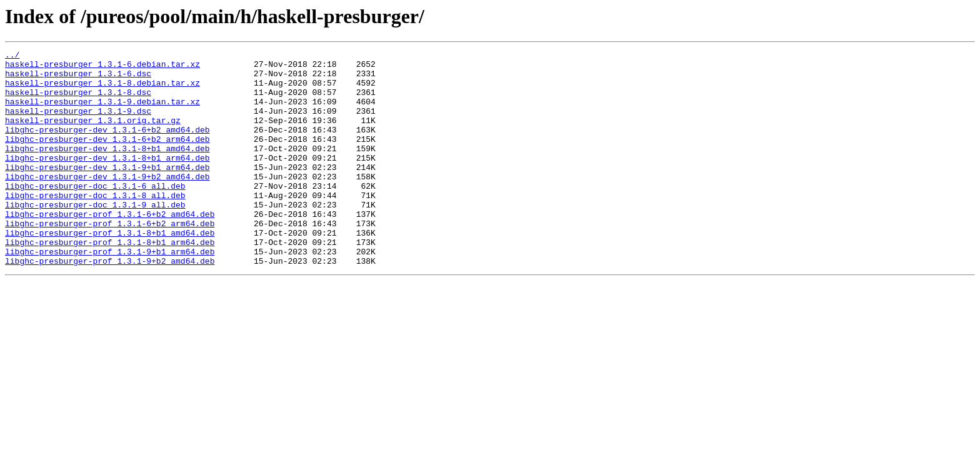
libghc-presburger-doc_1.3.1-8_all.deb (95, 225)
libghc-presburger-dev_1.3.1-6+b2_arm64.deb (107, 157)
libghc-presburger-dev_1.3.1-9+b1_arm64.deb (107, 191)
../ (12, 56)
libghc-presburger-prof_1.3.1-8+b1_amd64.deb (110, 270)
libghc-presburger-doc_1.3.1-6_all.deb (95, 214)
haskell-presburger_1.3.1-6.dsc (78, 79)
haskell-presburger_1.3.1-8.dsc (78, 101)
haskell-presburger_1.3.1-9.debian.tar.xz (102, 112)
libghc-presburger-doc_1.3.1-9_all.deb (95, 236)
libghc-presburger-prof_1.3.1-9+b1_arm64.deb (110, 292)
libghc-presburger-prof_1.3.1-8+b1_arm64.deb (110, 281)
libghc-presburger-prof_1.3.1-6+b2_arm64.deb (110, 259)
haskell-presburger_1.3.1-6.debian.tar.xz (102, 67)
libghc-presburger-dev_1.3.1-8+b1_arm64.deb (107, 180)
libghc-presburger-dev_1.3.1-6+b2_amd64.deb (107, 146)
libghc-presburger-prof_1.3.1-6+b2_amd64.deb (110, 247)
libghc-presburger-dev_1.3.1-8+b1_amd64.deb (107, 169)
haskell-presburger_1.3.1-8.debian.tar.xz (102, 90)
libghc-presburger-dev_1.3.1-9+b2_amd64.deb (107, 202)
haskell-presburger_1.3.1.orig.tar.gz (93, 135)
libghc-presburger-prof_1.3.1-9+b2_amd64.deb (110, 304)
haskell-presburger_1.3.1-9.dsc (78, 124)
